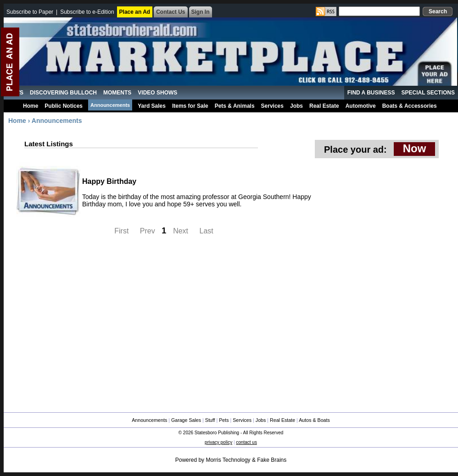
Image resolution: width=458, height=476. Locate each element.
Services (272, 106)
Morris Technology (228, 460)
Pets (224, 420)
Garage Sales (186, 420)
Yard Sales (152, 106)
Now (415, 148)
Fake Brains (272, 460)
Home (31, 106)
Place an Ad (135, 12)
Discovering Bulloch (63, 93)
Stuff (210, 420)
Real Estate (324, 106)
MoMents (117, 93)
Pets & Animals (235, 106)
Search (438, 11)
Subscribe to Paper (30, 12)
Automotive (361, 106)
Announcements (110, 105)
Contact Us (170, 12)
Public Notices (64, 106)
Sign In (201, 12)
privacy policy (218, 442)
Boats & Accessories (410, 106)
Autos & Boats (314, 420)
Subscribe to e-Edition (87, 12)
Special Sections (428, 93)
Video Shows (157, 93)
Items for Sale (190, 106)
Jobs (296, 106)
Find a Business (371, 93)
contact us (246, 442)
